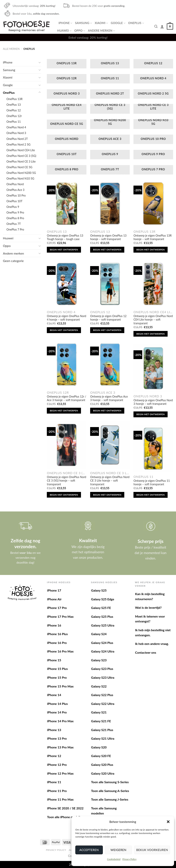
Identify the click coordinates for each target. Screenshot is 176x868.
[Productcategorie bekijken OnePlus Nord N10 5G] (153, 125)
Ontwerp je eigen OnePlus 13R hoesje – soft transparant (152, 237)
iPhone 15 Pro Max (60, 686)
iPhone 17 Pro (57, 608)
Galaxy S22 (99, 686)
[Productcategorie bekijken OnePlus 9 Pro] (153, 155)
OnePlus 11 (14, 122)
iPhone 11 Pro (57, 791)
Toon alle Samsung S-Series (110, 782)
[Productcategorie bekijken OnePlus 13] (110, 64)
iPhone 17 (54, 590)
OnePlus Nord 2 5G (18, 144)
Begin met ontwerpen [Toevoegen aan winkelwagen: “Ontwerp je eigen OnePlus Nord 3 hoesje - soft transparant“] (151, 414)
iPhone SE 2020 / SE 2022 (65, 808)
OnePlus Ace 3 (15, 190)
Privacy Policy (129, 859)
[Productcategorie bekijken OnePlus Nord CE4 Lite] (67, 110)
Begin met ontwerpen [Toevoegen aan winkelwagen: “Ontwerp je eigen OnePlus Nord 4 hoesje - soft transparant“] (64, 330)
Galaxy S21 (99, 712)
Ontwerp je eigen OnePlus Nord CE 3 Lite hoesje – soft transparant (110, 481)
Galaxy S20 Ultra (103, 773)
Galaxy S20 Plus (102, 765)
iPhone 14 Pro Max (60, 721)
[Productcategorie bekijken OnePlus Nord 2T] (110, 95)
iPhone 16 (54, 625)
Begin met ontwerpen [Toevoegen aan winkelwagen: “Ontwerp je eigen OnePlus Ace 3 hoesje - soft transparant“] (107, 411)
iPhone (65, 23)
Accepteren (89, 850)
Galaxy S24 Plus (102, 643)
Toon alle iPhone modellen (65, 817)
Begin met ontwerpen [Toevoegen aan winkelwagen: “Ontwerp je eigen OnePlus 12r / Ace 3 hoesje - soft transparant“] (64, 411)
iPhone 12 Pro (57, 765)
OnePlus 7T (14, 224)
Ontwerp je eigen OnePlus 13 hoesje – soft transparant (108, 237)
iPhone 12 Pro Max (60, 773)
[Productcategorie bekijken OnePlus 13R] (67, 64)
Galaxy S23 (99, 660)
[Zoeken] (156, 26)
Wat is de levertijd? (148, 607)
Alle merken (11, 49)
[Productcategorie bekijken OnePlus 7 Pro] (153, 170)
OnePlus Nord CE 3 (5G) (21, 156)
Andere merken (101, 31)
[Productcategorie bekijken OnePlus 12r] (67, 79)
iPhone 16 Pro (57, 643)
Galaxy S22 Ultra (103, 704)
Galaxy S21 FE (101, 721)
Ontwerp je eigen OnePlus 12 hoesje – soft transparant (108, 318)
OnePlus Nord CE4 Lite (21, 150)
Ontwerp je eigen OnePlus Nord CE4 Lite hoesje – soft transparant (153, 320)
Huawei (64, 31)
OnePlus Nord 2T (17, 139)
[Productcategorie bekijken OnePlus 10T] (67, 155)
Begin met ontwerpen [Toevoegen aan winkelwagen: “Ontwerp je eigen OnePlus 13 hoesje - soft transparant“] (107, 250)
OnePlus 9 (13, 207)
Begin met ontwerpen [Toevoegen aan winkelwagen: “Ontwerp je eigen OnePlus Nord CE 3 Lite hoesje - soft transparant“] (107, 495)
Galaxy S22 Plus (102, 695)
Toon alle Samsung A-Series (110, 791)
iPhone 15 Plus (57, 669)
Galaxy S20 (99, 747)
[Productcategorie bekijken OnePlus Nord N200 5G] (110, 125)
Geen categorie (13, 261)
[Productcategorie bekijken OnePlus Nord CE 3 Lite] (153, 110)
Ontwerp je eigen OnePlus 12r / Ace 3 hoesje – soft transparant (66, 398)
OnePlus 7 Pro (15, 229)
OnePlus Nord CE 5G (19, 167)
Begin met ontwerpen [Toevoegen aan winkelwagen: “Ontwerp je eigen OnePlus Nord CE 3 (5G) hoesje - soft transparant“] (64, 495)
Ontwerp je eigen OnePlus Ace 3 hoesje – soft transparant (109, 398)
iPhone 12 (54, 756)
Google (118, 23)
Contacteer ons (146, 652)
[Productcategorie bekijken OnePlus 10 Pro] (153, 140)
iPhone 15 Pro (57, 677)
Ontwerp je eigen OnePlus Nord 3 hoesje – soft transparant (153, 402)
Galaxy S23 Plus (102, 669)
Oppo (80, 31)
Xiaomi (101, 23)
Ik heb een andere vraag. (152, 644)
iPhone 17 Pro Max (60, 616)
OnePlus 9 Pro (15, 212)
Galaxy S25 (99, 590)
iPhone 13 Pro (57, 738)
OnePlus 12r (14, 116)
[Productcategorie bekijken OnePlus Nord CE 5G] (67, 125)
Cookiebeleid (114, 859)
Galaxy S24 (99, 634)
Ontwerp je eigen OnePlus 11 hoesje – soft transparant (152, 483)
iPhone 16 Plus (57, 634)
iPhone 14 (54, 695)
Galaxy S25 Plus (102, 616)
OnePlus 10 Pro (16, 195)
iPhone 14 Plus (57, 704)
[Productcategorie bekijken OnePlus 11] (110, 79)
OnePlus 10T (14, 201)
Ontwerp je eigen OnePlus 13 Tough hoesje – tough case (65, 237)
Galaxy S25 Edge (103, 599)
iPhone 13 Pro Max (60, 747)
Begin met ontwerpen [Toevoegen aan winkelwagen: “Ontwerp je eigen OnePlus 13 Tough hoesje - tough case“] (64, 250)
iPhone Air (54, 599)
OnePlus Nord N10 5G (20, 178)
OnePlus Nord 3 (16, 133)
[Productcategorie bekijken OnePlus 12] (153, 64)
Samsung (83, 23)
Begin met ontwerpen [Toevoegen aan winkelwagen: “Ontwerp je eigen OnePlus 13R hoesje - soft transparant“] (151, 250)
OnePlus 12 (14, 110)
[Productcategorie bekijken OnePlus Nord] (67, 140)
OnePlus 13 (14, 105)
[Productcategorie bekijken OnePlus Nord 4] (153, 79)
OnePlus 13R (14, 99)
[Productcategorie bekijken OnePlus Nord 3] (67, 95)
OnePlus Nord (15, 184)
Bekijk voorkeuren (152, 850)
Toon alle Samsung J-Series (110, 799)
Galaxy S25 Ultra (103, 625)
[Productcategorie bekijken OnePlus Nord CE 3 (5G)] (110, 110)
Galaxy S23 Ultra (103, 677)
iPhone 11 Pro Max (60, 799)
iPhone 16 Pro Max (60, 651)
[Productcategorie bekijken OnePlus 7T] (110, 170)
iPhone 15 (54, 660)
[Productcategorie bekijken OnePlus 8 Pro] (67, 170)
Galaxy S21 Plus (102, 730)
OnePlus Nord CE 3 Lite (21, 161)
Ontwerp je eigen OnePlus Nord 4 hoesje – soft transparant (66, 318)
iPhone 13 (54, 730)
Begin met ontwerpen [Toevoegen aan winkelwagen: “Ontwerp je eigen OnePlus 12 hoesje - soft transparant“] (107, 330)
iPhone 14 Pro (57, 712)
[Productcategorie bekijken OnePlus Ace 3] (110, 140)
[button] (168, 822)
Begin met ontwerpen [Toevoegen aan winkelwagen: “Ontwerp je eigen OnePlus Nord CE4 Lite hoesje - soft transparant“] (151, 334)
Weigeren (118, 850)
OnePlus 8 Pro (15, 218)
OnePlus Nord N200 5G (21, 173)
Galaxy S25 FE (101, 608)
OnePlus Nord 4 (16, 127)
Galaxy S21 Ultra (103, 738)
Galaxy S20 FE (101, 756)
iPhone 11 (54, 782)
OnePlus (136, 23)
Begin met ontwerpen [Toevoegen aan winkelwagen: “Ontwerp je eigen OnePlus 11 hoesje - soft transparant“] (151, 495)
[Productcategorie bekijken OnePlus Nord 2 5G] (153, 95)
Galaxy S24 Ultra (103, 651)
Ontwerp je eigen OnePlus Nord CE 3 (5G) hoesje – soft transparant (66, 481)
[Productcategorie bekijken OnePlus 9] (110, 155)
